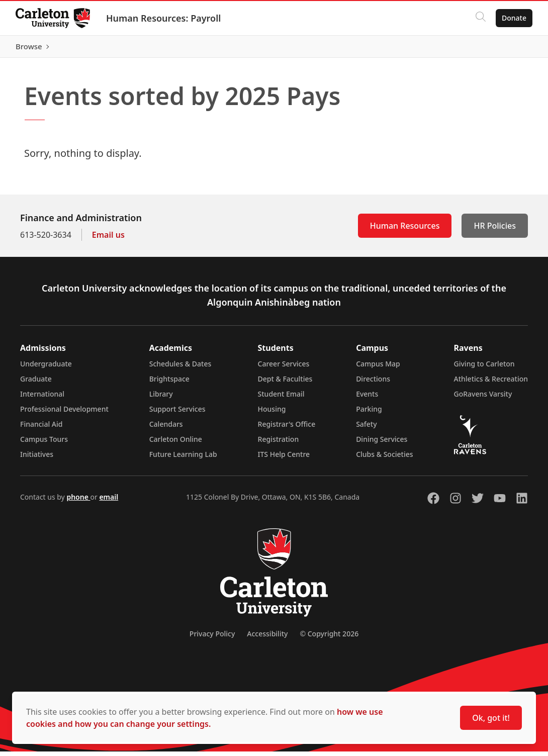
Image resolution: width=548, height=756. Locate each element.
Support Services (177, 413)
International (42, 398)
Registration (279, 444)
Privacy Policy (212, 638)
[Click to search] (480, 18)
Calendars (166, 429)
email (109, 501)
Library (161, 398)
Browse (513, 49)
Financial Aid (41, 429)
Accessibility (267, 638)
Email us (108, 239)
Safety (367, 429)
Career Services (284, 368)
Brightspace (169, 383)
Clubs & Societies (384, 459)
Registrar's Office (287, 429)
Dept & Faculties (285, 383)
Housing (272, 413)
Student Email (281, 398)
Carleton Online (176, 444)
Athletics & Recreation (491, 383)
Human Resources (405, 230)
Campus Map (378, 368)
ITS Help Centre (284, 459)
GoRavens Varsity (483, 398)
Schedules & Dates (180, 368)
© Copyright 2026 (329, 638)
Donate (514, 18)
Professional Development (64, 413)
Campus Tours (44, 444)
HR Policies (495, 230)
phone (78, 501)
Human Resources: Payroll (164, 18)
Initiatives (37, 459)
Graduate (36, 383)
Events (367, 398)
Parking (369, 413)
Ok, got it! (491, 718)
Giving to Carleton (484, 368)
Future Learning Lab (183, 459)
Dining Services (382, 444)
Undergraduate (46, 368)
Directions (373, 383)
